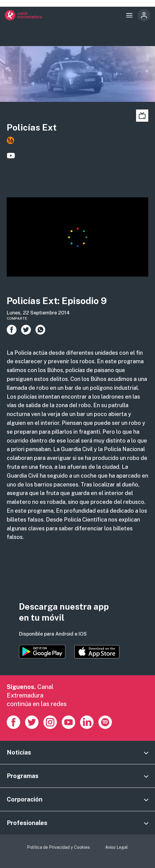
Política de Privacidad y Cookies (58, 847)
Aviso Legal (116, 847)
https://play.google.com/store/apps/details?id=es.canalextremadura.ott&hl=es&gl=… (42, 652)
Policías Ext (32, 127)
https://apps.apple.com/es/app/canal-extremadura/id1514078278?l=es (97, 652)
